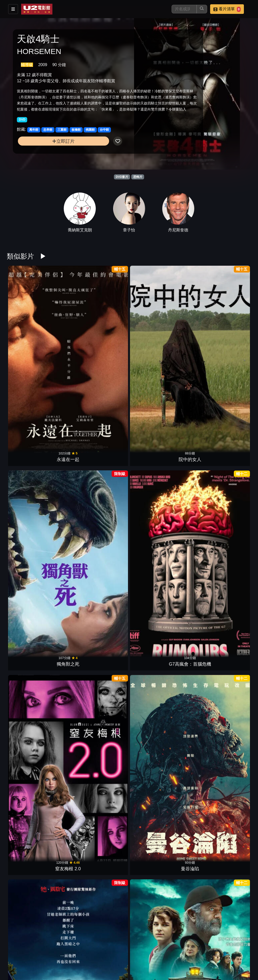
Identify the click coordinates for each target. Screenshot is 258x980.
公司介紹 (148, 960)
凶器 (24, 399)
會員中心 (172, 960)
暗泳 (150, 621)
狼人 (192, 473)
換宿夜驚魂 (234, 547)
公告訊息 (197, 950)
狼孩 (192, 843)
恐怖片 (138, 177)
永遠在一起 (24, 325)
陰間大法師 (192, 547)
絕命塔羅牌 (192, 695)
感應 (24, 473)
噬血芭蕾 (192, 621)
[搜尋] (184, 9)
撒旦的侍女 (150, 843)
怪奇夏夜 (66, 399)
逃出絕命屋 (234, 473)
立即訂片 (45, 153)
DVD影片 (122, 177)
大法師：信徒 (234, 769)
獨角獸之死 (108, 325)
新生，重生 (234, 695)
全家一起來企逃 (108, 473)
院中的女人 (66, 325)
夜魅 (108, 695)
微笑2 (150, 547)
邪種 (24, 695)
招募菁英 (123, 960)
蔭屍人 (192, 399)
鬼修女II (24, 843)
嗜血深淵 (24, 547)
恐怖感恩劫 (192, 769)
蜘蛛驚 (66, 621)
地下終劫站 (66, 547)
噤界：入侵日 (24, 621)
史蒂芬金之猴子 (108, 399)
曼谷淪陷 (234, 325)
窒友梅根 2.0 (192, 325)
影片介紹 (123, 950)
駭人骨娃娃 (66, 843)
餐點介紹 (148, 950)
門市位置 (172, 950)
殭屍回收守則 (108, 547)
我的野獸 (108, 621)
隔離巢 (150, 695)
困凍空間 (150, 399)
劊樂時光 (150, 769)
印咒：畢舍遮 (66, 769)
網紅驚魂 (234, 843)
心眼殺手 (66, 473)
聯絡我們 (222, 950)
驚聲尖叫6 (108, 917)
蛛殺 (24, 769)
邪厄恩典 (66, 695)
